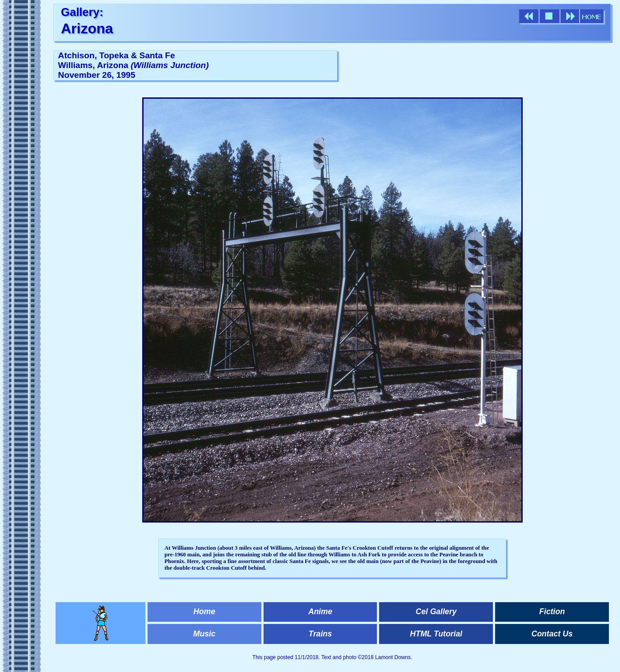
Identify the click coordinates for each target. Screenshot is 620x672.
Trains (320, 634)
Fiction (552, 612)
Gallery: (82, 12)
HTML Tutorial (436, 634)
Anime (320, 612)
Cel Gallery (436, 612)
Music (204, 634)
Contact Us (552, 634)
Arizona (87, 28)
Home (204, 612)
